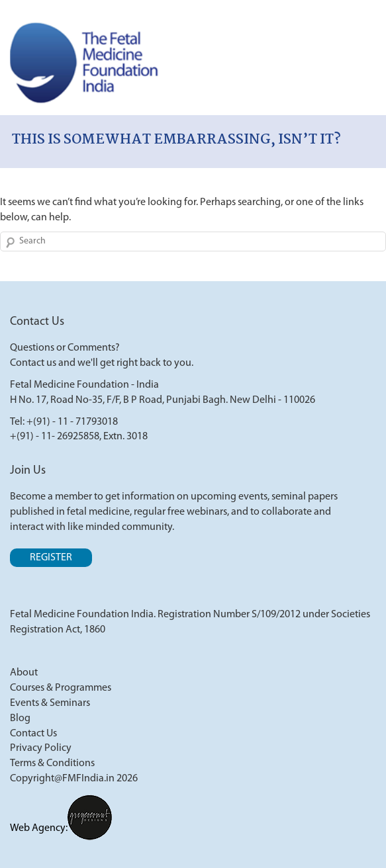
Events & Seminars (50, 703)
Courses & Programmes (61, 688)
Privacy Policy (41, 748)
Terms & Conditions (52, 763)
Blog (20, 718)
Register (51, 558)
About (24, 673)
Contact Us (33, 734)
